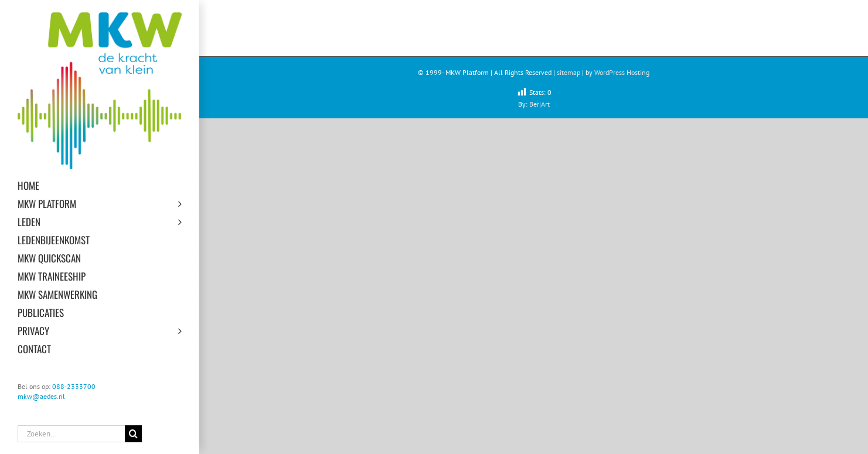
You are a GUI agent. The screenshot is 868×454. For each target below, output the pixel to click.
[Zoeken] (133, 434)
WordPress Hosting (622, 72)
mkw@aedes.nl (41, 396)
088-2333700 (74, 386)
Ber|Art (539, 104)
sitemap (569, 72)
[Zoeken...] (71, 434)
